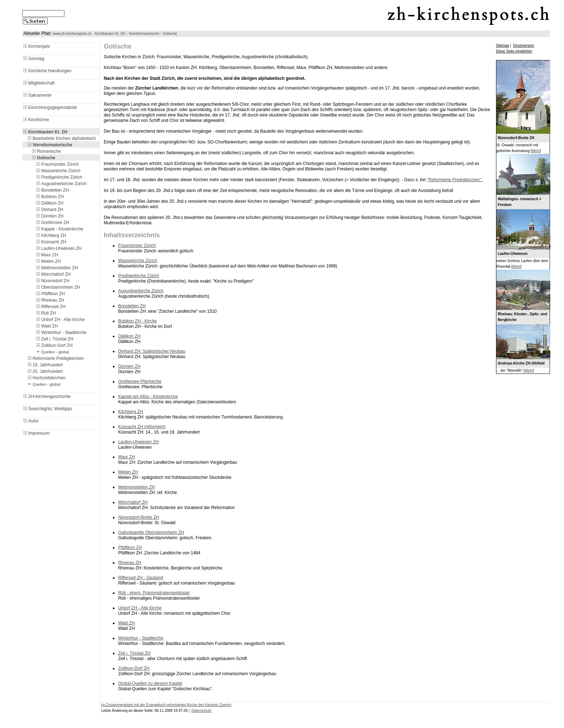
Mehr (536, 151)
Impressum (36, 433)
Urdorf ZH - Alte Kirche (60, 320)
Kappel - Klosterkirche (59, 229)
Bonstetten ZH (52, 190)
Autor (30, 421)
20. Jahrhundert (45, 371)
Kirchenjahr (36, 46)
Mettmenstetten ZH (56, 268)
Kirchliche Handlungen (47, 71)
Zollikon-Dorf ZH (54, 345)
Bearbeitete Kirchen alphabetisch (61, 138)
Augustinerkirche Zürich (61, 184)
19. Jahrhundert (45, 365)
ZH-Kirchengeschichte (46, 397)
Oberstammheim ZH (58, 287)
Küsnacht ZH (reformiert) (142, 427)
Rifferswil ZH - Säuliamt (140, 578)
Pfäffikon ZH (50, 294)
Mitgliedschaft (38, 83)
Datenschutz (201, 711)
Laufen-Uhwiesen (513, 254)
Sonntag (33, 59)
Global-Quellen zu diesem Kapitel (150, 683)
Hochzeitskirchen (46, 378)
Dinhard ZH (49, 210)
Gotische (170, 34)
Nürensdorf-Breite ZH (138, 517)
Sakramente (37, 95)
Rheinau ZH (50, 300)
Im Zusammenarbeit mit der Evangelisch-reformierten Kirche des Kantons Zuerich (166, 705)
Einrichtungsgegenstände (49, 107)
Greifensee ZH (52, 223)
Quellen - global (52, 352)
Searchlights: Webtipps (47, 409)
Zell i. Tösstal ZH (54, 339)
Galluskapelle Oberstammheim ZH (151, 532)
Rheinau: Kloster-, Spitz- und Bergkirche (522, 317)
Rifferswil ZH (50, 307)
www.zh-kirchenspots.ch (72, 34)
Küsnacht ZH (51, 242)
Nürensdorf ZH (52, 281)
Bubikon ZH (49, 197)
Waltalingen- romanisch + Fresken (520, 202)
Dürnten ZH (49, 216)
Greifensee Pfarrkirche (140, 381)
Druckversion (523, 45)
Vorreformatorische (144, 34)
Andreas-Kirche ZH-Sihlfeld (521, 363)
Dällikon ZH (49, 203)
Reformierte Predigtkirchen (55, 358)
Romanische (46, 151)
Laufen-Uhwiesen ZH (58, 248)
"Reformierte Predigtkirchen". (455, 180)
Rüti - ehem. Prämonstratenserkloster (154, 593)
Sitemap (503, 45)
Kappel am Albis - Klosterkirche (148, 397)
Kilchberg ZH (51, 235)
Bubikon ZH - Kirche (137, 321)
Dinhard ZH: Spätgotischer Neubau (152, 351)
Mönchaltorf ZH (53, 274)
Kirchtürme (36, 120)
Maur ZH (47, 255)
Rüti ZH (46, 313)
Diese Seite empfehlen (514, 51)
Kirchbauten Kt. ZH (110, 34)
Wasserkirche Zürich (58, 171)
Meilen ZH (48, 261)
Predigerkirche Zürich (59, 177)
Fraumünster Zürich (57, 164)
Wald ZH (46, 326)
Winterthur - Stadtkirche (61, 333)
